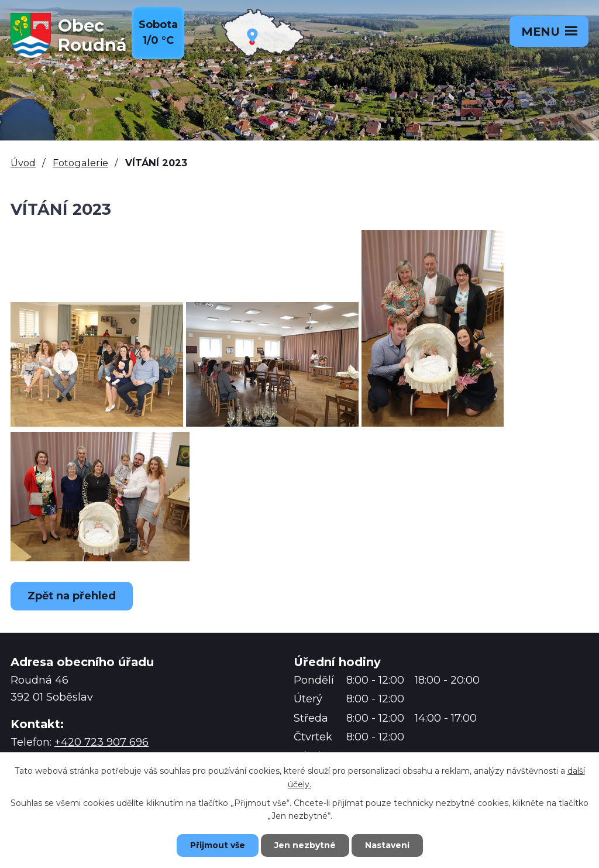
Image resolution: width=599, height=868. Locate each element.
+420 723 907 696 (101, 742)
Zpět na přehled (72, 596)
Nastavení (387, 845)
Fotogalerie (80, 163)
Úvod (23, 163)
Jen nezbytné (305, 845)
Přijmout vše (218, 845)
